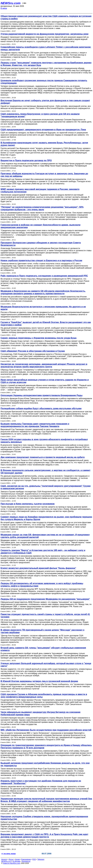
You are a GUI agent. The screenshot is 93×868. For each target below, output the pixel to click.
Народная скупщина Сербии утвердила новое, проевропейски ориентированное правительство (44, 818)
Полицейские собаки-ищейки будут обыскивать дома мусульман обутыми (41, 408)
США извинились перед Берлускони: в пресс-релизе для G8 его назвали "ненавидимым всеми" (40, 115)
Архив (17, 859)
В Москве (17, 861)
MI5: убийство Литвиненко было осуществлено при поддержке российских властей (46, 730)
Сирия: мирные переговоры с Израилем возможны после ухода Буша (39, 338)
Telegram (41, 859)
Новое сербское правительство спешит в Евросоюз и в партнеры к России (41, 260)
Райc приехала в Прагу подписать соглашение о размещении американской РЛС (44, 276)
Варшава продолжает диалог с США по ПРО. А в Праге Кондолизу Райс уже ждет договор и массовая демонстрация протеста (44, 836)
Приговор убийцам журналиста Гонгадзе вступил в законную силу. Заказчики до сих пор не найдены (44, 175)
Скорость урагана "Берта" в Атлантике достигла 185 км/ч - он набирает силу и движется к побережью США (43, 552)
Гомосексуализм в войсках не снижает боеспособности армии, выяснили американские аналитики (41, 226)
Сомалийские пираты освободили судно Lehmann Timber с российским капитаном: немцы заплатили (46, 48)
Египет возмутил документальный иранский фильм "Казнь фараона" (38, 568)
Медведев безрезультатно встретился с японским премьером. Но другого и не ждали (43, 308)
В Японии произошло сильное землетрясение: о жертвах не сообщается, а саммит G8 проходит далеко (46, 472)
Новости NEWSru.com (12, 863)
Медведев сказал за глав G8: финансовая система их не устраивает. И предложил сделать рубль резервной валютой (45, 536)
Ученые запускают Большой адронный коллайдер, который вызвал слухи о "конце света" (46, 665)
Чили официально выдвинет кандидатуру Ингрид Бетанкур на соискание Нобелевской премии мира (41, 713)
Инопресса (26, 861)
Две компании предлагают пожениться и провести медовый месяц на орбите (43, 457)
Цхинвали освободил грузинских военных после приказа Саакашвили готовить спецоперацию (44, 82)
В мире (4, 8)
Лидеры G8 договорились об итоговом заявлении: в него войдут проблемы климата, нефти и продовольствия (42, 585)
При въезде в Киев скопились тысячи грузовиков (28, 504)
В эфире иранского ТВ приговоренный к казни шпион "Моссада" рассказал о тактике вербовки (43, 631)
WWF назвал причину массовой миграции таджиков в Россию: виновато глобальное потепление (40, 190)
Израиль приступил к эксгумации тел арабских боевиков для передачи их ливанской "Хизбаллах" (41, 782)
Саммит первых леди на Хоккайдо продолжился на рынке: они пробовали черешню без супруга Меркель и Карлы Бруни (46, 518)
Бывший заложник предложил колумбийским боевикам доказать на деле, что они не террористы (45, 764)
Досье (11, 859)
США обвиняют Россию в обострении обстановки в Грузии (33, 351)
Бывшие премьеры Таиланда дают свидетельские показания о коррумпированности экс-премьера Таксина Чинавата (35, 425)
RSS (34, 859)
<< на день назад (8, 854)
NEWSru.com (11, 3)
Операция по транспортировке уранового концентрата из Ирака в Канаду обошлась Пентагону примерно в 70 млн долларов (46, 746)
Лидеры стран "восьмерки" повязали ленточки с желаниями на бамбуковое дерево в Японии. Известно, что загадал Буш (46, 64)
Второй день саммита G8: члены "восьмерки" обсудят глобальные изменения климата (43, 649)
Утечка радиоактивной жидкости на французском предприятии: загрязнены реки (45, 34)
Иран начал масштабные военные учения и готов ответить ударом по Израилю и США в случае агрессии (45, 381)
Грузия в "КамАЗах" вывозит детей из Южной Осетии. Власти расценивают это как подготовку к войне (46, 324)
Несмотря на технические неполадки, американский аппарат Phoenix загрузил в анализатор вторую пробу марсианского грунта (44, 365)
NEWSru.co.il (6, 861)
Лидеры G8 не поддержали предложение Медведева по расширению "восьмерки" (45, 599)
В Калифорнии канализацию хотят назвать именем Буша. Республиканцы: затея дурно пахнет (44, 144)
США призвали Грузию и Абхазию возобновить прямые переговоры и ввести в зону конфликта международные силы (44, 696)
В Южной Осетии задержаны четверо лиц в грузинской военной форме (39, 681)
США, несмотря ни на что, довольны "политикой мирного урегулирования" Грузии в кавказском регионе (46, 487)
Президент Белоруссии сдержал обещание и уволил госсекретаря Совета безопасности (41, 244)
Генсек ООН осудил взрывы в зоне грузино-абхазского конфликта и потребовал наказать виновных (44, 441)
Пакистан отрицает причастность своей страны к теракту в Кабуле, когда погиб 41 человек (45, 616)
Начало (4, 859)
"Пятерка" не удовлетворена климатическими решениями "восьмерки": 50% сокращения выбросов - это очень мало (42, 208)
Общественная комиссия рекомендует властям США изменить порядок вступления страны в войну (46, 17)
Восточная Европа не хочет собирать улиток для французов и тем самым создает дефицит (45, 102)
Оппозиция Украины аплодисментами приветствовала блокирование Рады (42, 395)
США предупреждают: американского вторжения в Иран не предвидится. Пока (43, 130)
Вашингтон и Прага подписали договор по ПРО (26, 160)
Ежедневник (26, 859)
